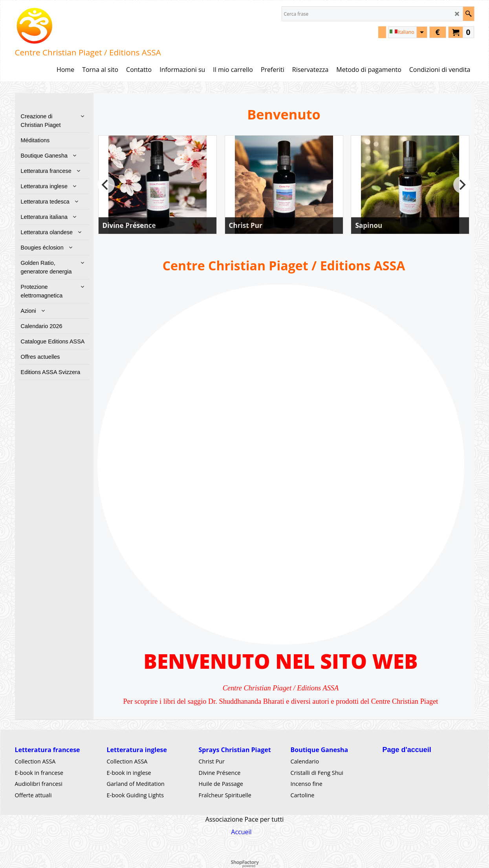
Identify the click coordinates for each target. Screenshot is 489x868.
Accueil (241, 832)
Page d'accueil (407, 750)
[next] (462, 185)
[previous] (106, 185)
